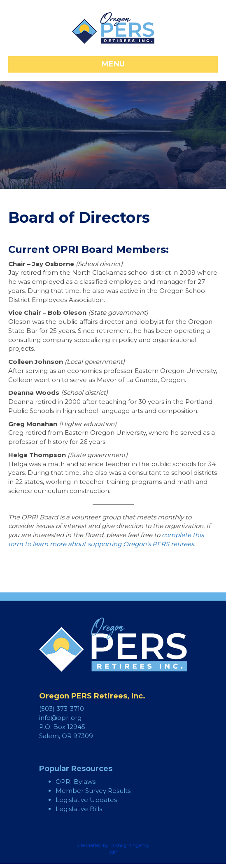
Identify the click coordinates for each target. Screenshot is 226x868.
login (113, 852)
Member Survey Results (93, 791)
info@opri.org (60, 718)
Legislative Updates (86, 800)
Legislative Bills (79, 809)
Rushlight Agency (129, 845)
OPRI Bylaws (76, 782)
